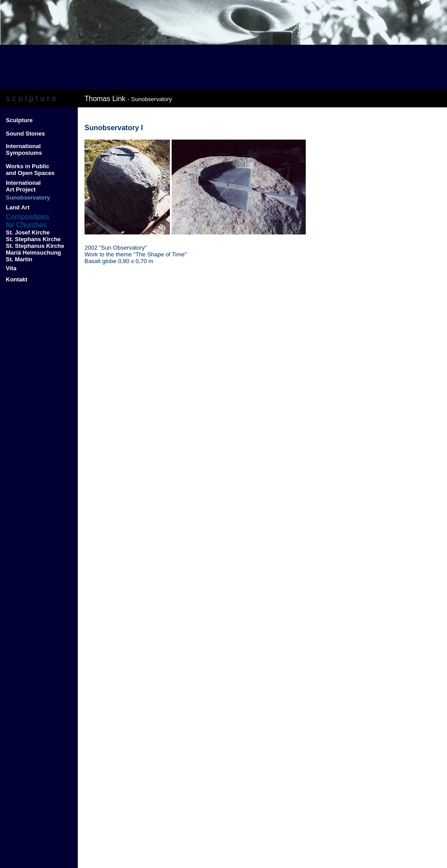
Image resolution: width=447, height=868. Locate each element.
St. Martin (20, 259)
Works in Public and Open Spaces (30, 170)
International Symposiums (24, 149)
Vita (11, 268)
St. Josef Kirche (28, 232)
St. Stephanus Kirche (35, 246)
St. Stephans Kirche (33, 239)
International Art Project (23, 186)
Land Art (18, 207)
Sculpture (19, 120)
